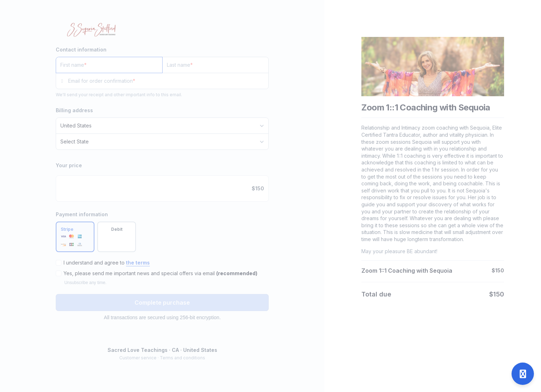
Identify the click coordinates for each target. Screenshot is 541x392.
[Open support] (523, 374)
